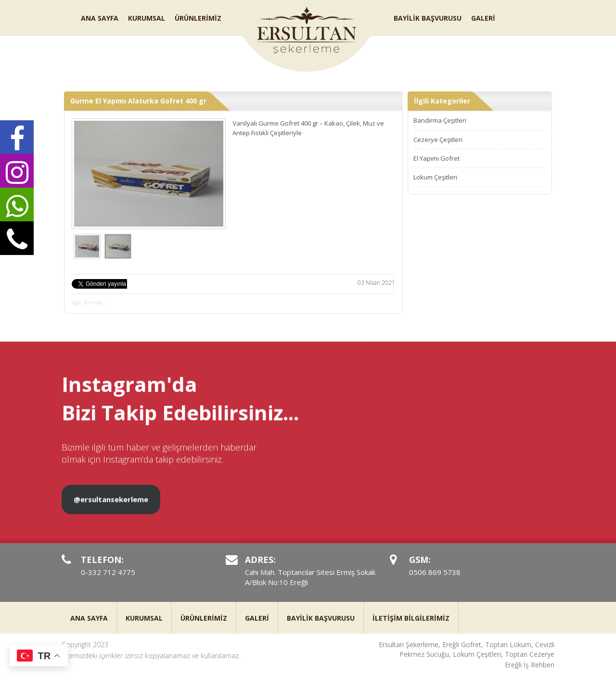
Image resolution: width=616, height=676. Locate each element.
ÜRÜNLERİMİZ (198, 18)
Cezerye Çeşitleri (438, 140)
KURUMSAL (147, 18)
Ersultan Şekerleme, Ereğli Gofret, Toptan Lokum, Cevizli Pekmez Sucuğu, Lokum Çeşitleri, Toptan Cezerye (467, 649)
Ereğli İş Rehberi (530, 665)
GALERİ (483, 18)
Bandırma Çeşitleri (440, 120)
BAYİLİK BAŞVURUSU (428, 18)
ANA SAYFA (100, 18)
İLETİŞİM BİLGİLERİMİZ (411, 618)
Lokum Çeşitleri (435, 177)
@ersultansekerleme (111, 508)
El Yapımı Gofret (436, 158)
